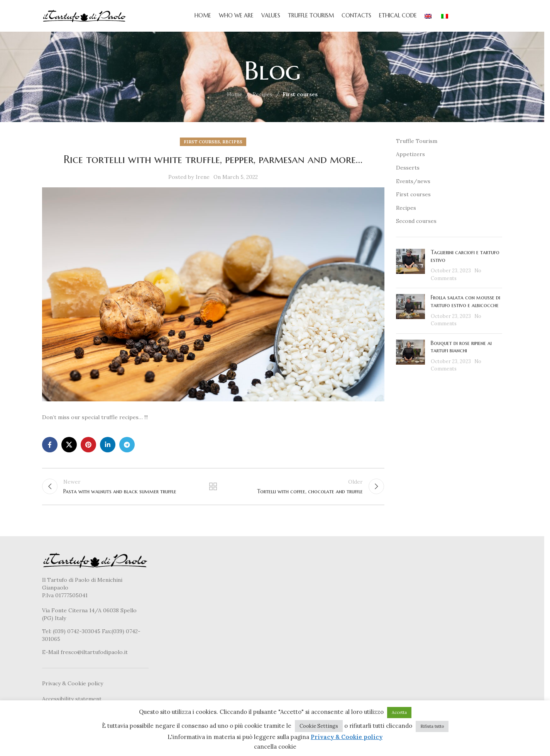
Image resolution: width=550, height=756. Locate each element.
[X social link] (69, 448)
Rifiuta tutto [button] (432, 726)
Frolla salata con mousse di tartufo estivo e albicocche (465, 305)
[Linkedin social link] (108, 448)
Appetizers (410, 158)
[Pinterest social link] (88, 448)
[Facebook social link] (50, 448)
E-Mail (51, 657)
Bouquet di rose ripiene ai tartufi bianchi (461, 350)
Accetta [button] (399, 712)
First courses (300, 98)
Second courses (416, 224)
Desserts (408, 171)
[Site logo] (85, 17)
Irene (203, 180)
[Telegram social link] (127, 448)
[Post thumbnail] (410, 268)
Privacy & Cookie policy (73, 688)
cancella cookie (275, 747)
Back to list (213, 491)
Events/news (413, 184)
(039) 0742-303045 (77, 636)
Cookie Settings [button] (319, 726)
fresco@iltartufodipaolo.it (94, 657)
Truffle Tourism (417, 144)
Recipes (262, 98)
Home (235, 98)
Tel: (47, 636)
